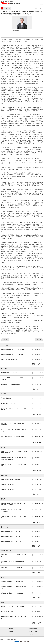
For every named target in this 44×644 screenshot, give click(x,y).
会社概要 (11, 629)
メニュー (41, 3)
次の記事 (39, 340)
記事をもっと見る (36, 364)
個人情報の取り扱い (33, 632)
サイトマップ (33, 635)
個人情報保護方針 (33, 629)
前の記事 (5, 340)
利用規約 (11, 632)
